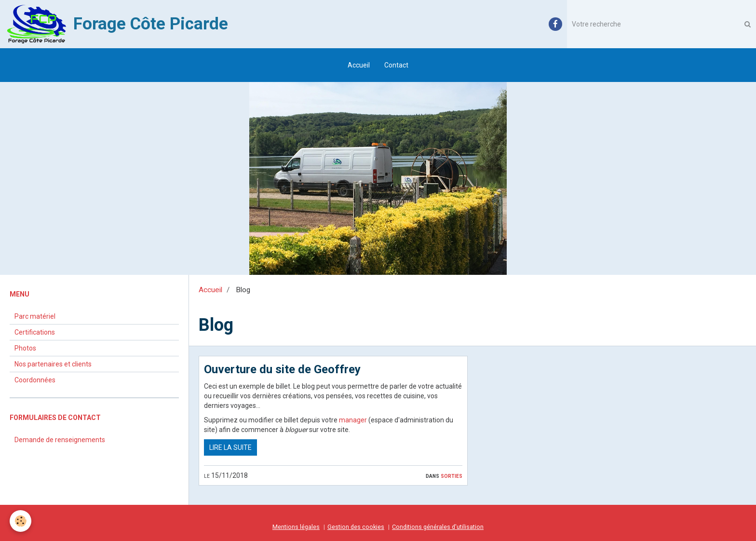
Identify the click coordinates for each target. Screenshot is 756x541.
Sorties (452, 475)
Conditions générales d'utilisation (438, 527)
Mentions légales (296, 527)
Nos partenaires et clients (53, 364)
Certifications (35, 332)
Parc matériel (35, 316)
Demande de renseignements (60, 440)
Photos (25, 348)
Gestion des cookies (356, 527)
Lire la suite (230, 447)
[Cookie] (20, 521)
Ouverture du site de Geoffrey (282, 369)
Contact (396, 65)
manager (353, 420)
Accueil (359, 65)
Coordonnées (35, 380)
